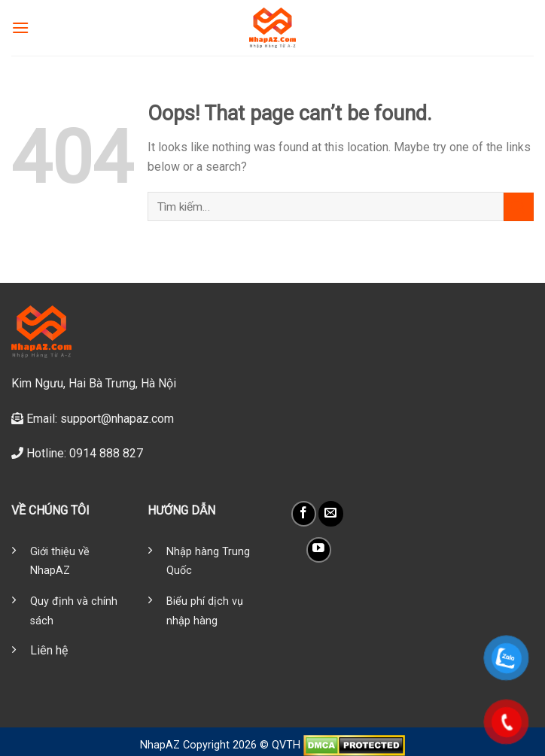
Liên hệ (49, 650)
